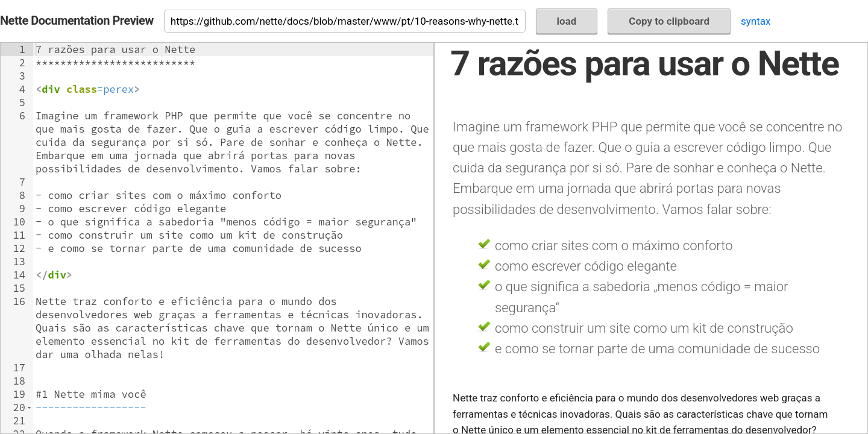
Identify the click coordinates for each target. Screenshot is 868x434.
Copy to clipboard (669, 21)
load (567, 21)
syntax (756, 21)
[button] (29, 407)
